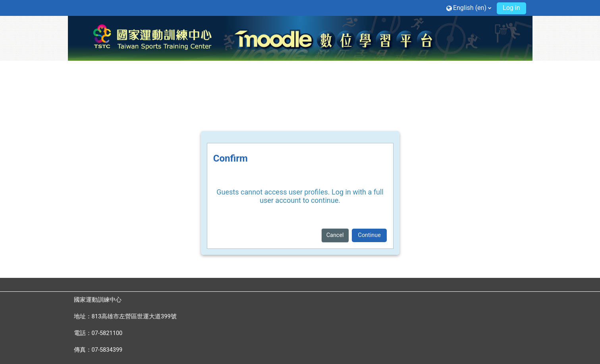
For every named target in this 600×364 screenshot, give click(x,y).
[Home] (300, 38)
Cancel (335, 235)
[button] (469, 8)
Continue (369, 235)
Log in (511, 8)
